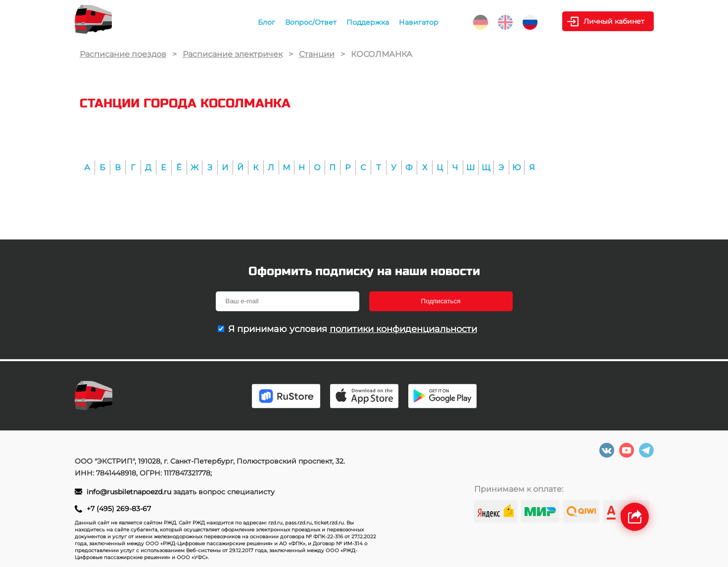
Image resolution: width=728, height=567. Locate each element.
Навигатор (419, 22)
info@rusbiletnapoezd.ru (130, 492)
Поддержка (368, 22)
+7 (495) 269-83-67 (119, 509)
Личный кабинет (614, 21)
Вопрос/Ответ (311, 22)
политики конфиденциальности (403, 329)
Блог (267, 22)
